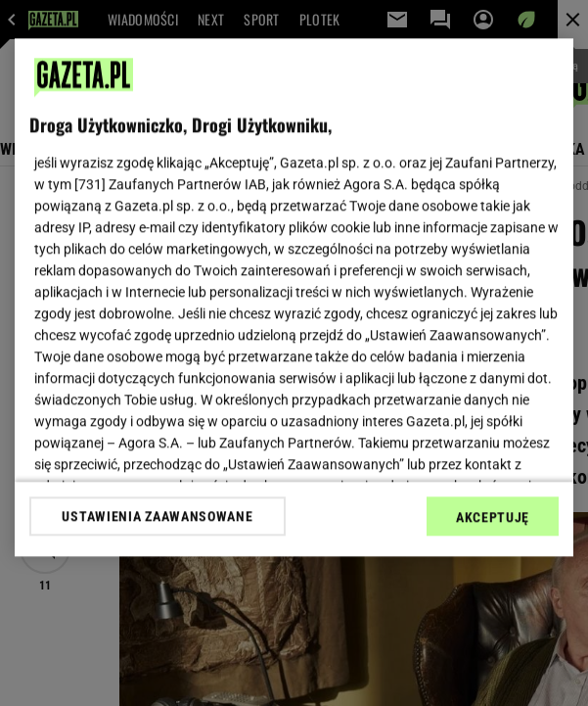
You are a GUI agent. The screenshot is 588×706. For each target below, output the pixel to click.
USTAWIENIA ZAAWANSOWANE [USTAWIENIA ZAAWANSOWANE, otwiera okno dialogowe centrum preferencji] (157, 516)
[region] (294, 297)
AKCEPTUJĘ (493, 517)
